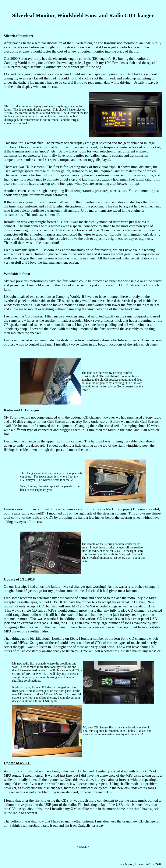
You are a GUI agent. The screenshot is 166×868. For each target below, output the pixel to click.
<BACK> (83, 847)
